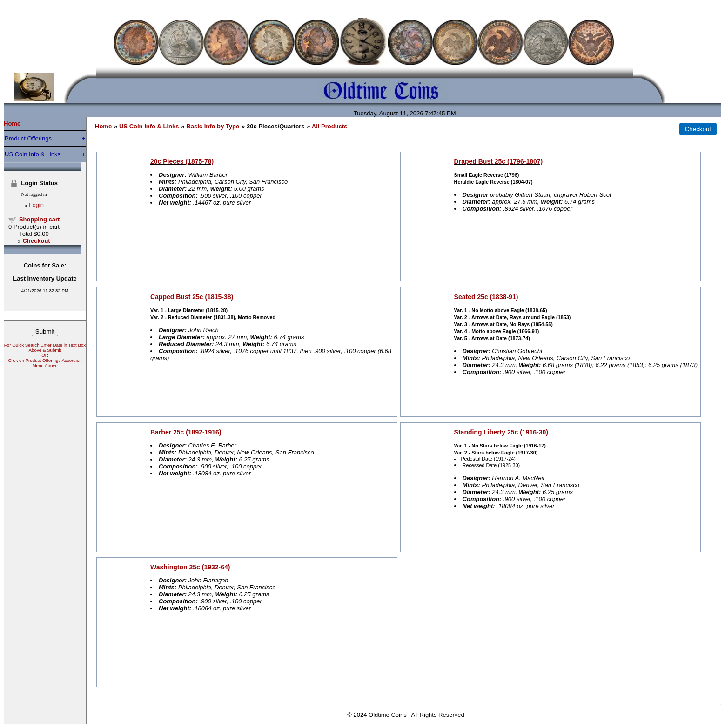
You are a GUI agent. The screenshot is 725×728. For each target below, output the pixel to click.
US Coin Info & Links (33, 154)
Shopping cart (39, 219)
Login (36, 205)
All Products (330, 126)
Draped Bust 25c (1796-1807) (499, 161)
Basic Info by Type (213, 126)
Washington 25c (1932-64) (190, 567)
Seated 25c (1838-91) (486, 297)
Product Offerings (28, 138)
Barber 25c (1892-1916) (186, 432)
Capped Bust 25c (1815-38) (192, 297)
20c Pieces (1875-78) (182, 161)
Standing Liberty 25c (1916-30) (501, 432)
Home (12, 124)
